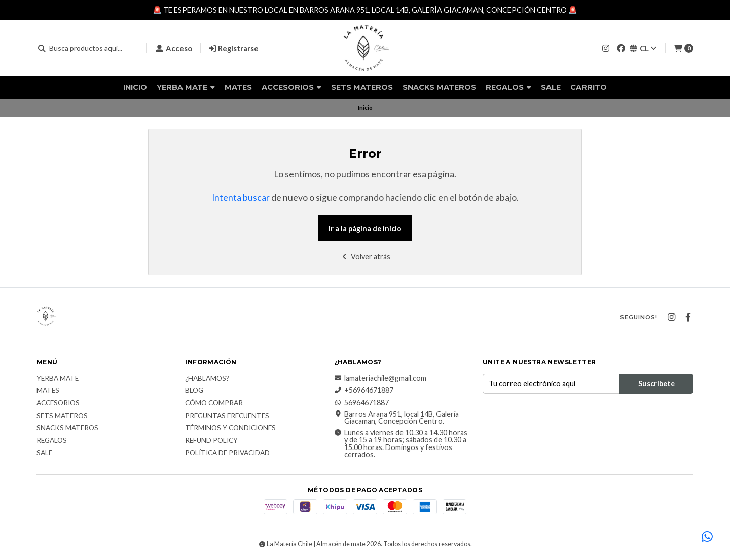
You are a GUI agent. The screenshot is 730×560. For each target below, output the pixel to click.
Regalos (508, 87)
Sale (551, 87)
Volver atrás (365, 257)
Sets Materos (362, 87)
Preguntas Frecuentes (227, 416)
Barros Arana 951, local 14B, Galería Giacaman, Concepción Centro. (396, 418)
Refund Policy (211, 441)
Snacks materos (439, 87)
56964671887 (361, 403)
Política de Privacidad (227, 453)
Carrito (589, 87)
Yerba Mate (186, 87)
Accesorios (291, 87)
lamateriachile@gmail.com (380, 378)
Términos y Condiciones (230, 428)
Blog (194, 391)
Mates (238, 87)
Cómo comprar (214, 403)
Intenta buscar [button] (241, 197)
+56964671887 (364, 390)
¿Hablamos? (207, 379)
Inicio (135, 87)
